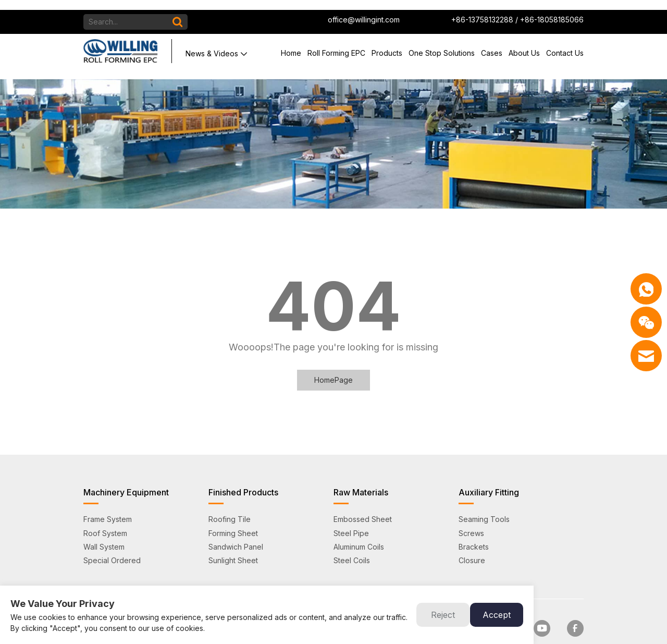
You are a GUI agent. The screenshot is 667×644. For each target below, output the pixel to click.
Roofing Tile (230, 500)
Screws (471, 513)
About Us (524, 43)
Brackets (474, 527)
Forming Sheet (233, 513)
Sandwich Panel (236, 527)
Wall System (104, 527)
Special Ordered (112, 540)
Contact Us (565, 43)
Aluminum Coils (359, 527)
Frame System (108, 500)
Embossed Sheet (363, 500)
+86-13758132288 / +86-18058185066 (517, 10)
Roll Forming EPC (336, 43)
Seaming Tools (484, 500)
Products (387, 43)
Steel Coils (352, 540)
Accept (497, 615)
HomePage (333, 360)
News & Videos (212, 44)
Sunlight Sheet (233, 540)
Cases (492, 43)
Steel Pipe (351, 513)
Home (291, 43)
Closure (472, 540)
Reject (443, 615)
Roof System (105, 513)
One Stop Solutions (442, 43)
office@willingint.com (364, 10)
